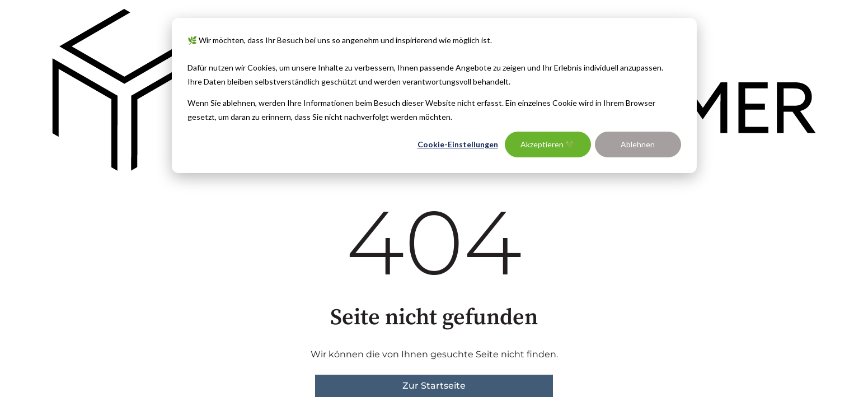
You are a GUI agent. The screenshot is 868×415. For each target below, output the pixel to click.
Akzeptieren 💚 (548, 144)
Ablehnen (638, 144)
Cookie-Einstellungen (458, 144)
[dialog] (434, 95)
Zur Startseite (434, 386)
